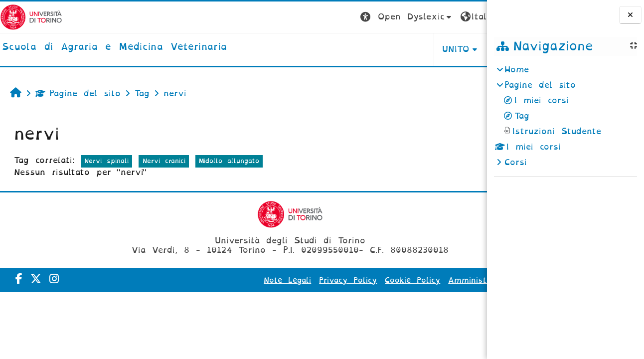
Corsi (516, 162)
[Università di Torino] (31, 17)
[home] (114, 47)
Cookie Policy (377, 280)
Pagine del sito (78, 93)
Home (517, 70)
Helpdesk (424, 49)
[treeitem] (565, 116)
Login (467, 17)
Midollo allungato (229, 161)
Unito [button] (363, 49)
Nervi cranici (164, 161)
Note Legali (251, 280)
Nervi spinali (106, 161)
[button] (314, 17)
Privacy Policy (312, 280)
